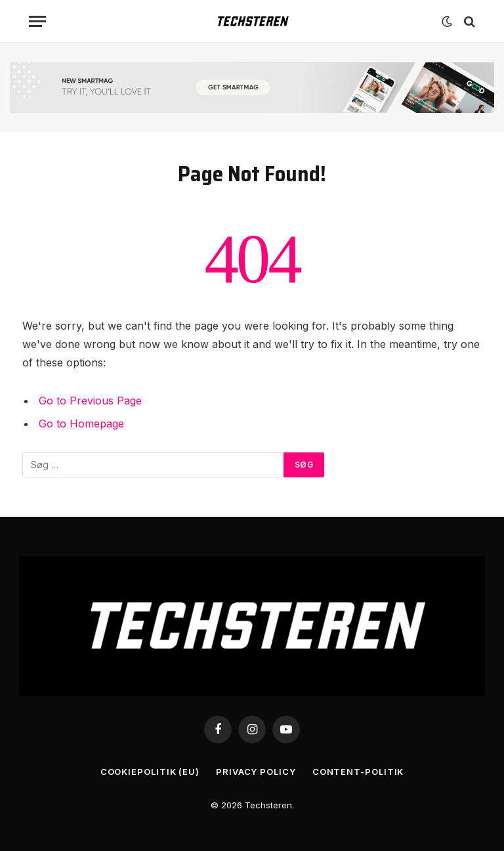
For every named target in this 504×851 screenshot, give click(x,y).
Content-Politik (358, 772)
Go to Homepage (81, 424)
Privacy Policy (256, 772)
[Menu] (37, 21)
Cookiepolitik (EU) (150, 772)
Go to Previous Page (90, 401)
